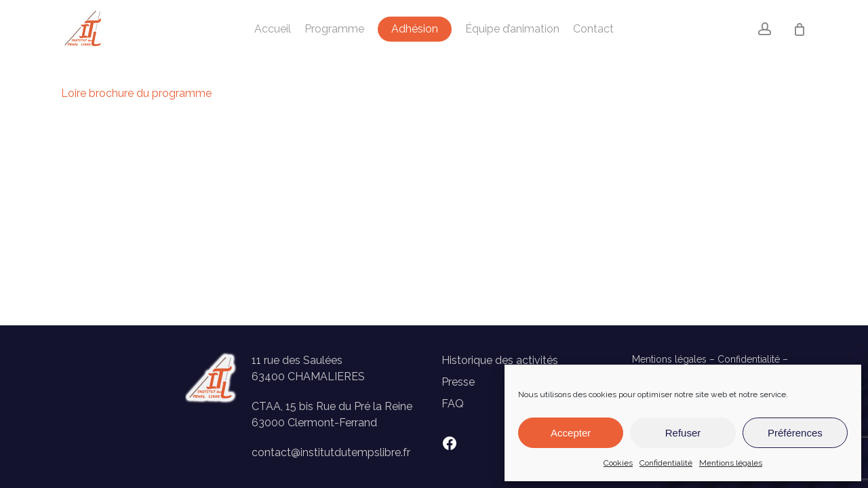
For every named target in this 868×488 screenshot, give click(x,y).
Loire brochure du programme (136, 93)
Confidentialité (666, 463)
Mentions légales (731, 463)
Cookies (618, 463)
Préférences (795, 433)
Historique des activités (500, 360)
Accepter (571, 433)
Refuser (683, 433)
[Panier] (800, 29)
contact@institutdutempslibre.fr (331, 452)
